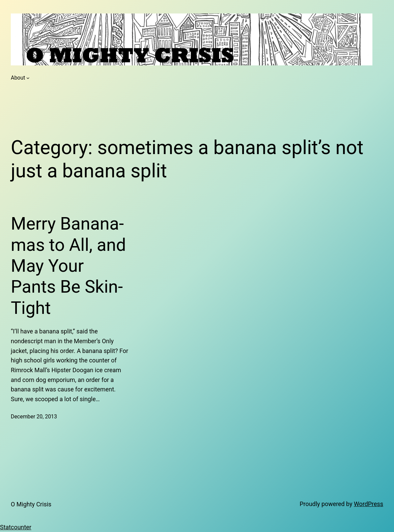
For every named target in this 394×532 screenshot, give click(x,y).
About (18, 78)
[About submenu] (28, 78)
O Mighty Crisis (31, 504)
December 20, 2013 (34, 417)
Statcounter (16, 527)
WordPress (369, 504)
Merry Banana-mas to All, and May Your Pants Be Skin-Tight (68, 266)
